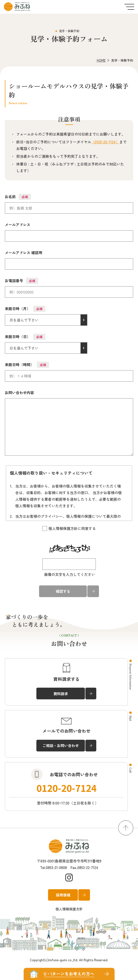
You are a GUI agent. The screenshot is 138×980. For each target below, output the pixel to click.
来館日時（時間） (27, 365)
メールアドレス (18, 225)
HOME (101, 60)
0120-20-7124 (66, 788)
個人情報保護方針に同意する (69, 528)
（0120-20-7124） (105, 142)
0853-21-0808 (56, 867)
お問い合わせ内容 (19, 393)
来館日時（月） (25, 309)
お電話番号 (21, 281)
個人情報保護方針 (69, 909)
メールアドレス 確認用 (24, 253)
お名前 (18, 197)
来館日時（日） (25, 337)
